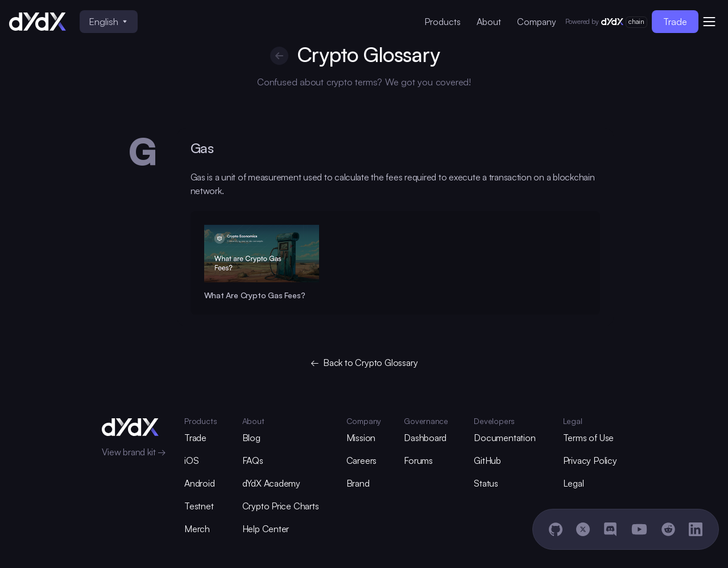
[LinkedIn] (696, 529)
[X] (583, 529)
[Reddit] (668, 529)
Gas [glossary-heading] (202, 148)
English (108, 21)
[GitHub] (556, 529)
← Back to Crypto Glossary (364, 363)
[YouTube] (639, 529)
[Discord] (610, 529)
